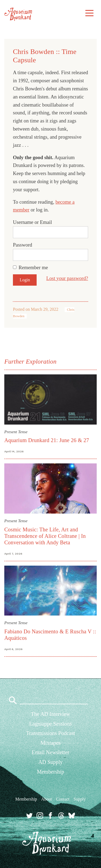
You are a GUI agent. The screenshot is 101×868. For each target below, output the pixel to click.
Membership (50, 772)
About (47, 799)
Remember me (33, 267)
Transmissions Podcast (50, 733)
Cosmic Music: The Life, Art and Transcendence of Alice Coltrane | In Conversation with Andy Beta (45, 536)
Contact (63, 799)
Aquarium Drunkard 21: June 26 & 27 (47, 440)
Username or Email (32, 222)
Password (22, 245)
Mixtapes (50, 743)
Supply (80, 799)
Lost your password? (67, 278)
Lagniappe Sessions (50, 724)
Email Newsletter (50, 752)
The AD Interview (51, 714)
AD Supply (50, 762)
